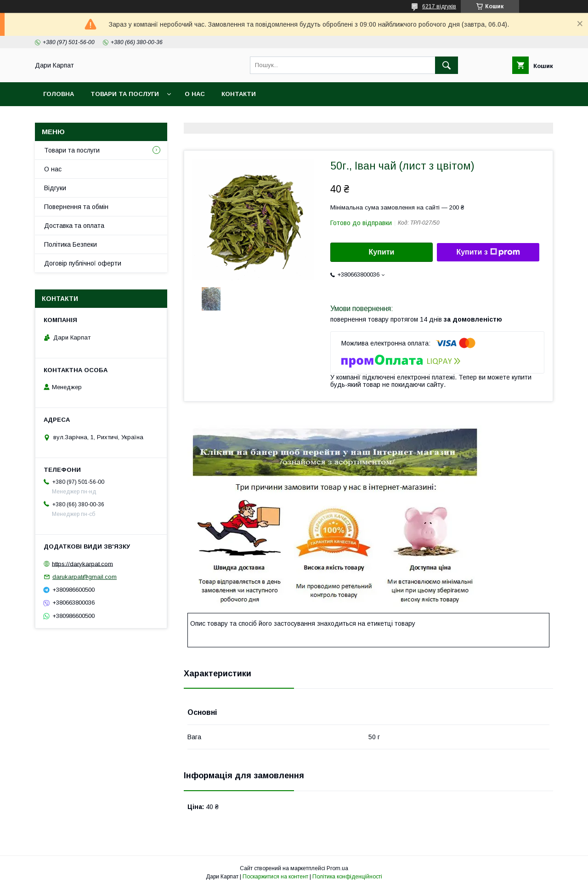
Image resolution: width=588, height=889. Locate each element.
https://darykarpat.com (82, 563)
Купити (382, 252)
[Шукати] (447, 65)
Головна (59, 94)
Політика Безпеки (71, 244)
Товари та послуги (125, 94)
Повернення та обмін (76, 207)
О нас (195, 94)
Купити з (488, 252)
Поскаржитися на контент (275, 877)
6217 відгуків (439, 6)
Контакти (239, 94)
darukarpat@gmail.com (85, 577)
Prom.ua (337, 868)
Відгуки (55, 188)
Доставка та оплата (74, 226)
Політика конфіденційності (347, 877)
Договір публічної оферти (83, 263)
